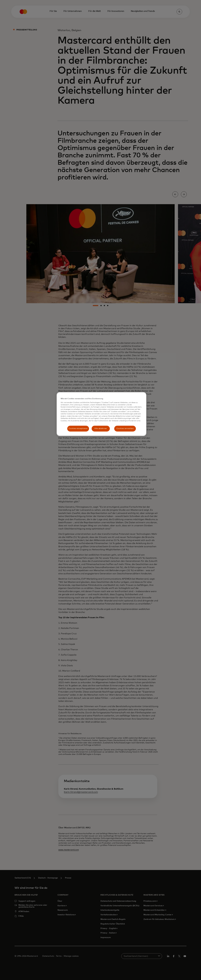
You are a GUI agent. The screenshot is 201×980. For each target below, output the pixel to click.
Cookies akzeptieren (78, 429)
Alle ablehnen (101, 429)
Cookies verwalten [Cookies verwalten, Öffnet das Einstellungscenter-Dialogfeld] (125, 429)
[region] (101, 414)
